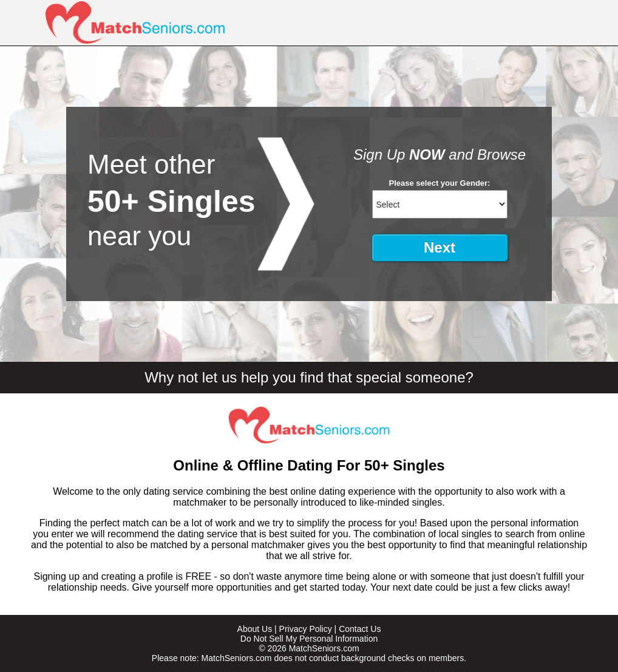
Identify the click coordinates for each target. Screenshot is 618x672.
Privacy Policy (306, 629)
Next (440, 247)
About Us (255, 629)
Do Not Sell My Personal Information (309, 639)
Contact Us (360, 629)
